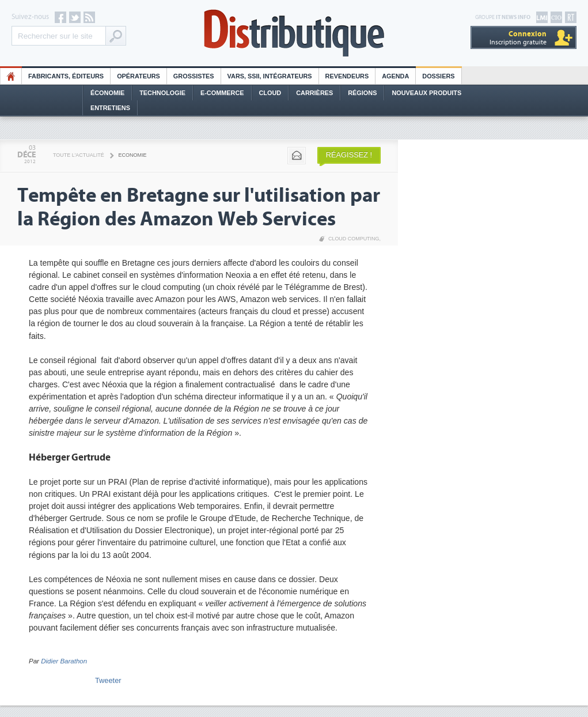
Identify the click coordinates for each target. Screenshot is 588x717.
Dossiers (438, 76)
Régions (362, 93)
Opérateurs (139, 76)
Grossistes (194, 76)
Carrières (314, 93)
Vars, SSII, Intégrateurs (270, 76)
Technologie (162, 93)
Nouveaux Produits (426, 93)
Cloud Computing (354, 239)
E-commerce (222, 93)
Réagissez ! (349, 155)
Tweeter (108, 680)
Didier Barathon (64, 661)
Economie (133, 155)
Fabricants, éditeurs (66, 76)
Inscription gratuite (518, 38)
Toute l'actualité (79, 155)
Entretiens (110, 108)
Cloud (270, 93)
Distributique (294, 33)
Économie (107, 93)
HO (11, 76)
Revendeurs (347, 76)
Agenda (395, 76)
